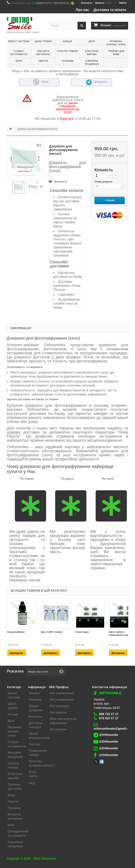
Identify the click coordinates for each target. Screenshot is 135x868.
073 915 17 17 (109, 718)
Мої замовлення (62, 693)
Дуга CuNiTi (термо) (52, 632)
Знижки (34, 693)
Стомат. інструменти (19, 53)
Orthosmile (110, 693)
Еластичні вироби (92, 53)
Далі (41, 186)
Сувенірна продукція (92, 62)
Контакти (86, 3)
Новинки (35, 700)
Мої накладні (60, 706)
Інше (11, 825)
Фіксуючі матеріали (43, 53)
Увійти (123, 3)
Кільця (67, 41)
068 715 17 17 (109, 714)
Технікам (67, 61)
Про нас (82, 10)
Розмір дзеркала (104, 182)
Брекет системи (19, 41)
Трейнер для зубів (116, 53)
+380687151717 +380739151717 (52, 3)
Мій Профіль (59, 687)
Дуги (92, 41)
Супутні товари (67, 51)
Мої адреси (58, 712)
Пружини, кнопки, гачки (116, 43)
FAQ (32, 783)
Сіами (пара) (82, 632)
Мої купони (58, 729)
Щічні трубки (43, 41)
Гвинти (43, 61)
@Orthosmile (108, 735)
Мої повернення (62, 700)
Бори (19, 61)
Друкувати (61, 181)
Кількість (104, 170)
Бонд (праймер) (16, 632)
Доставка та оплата (110, 10)
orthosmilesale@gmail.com (113, 729)
